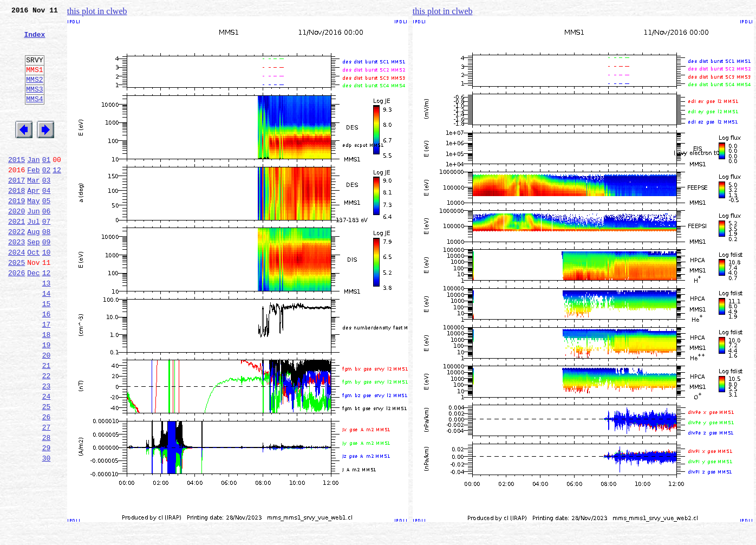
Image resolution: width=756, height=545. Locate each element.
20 (47, 412)
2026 (17, 316)
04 (47, 221)
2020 (17, 245)
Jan (33, 185)
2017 (17, 209)
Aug (33, 269)
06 (47, 245)
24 (47, 459)
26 (47, 483)
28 (47, 507)
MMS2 (34, 94)
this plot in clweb (97, 11)
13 (47, 328)
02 (47, 197)
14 (47, 340)
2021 (17, 257)
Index (34, 41)
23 (47, 447)
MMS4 (34, 116)
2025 (17, 304)
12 (57, 197)
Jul (33, 257)
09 (47, 281)
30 (47, 531)
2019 (17, 233)
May (33, 233)
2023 (17, 281)
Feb (33, 197)
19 (47, 400)
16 (47, 364)
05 (47, 233)
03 (47, 209)
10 (47, 293)
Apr (33, 221)
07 (47, 257)
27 (47, 495)
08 (47, 269)
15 (47, 352)
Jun (33, 245)
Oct (33, 293)
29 (47, 519)
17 (47, 376)
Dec (33, 316)
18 (47, 388)
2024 (17, 293)
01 (47, 185)
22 (47, 436)
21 (47, 424)
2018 (17, 221)
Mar (33, 209)
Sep (33, 281)
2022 (17, 269)
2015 (17, 185)
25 (47, 471)
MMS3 (34, 105)
